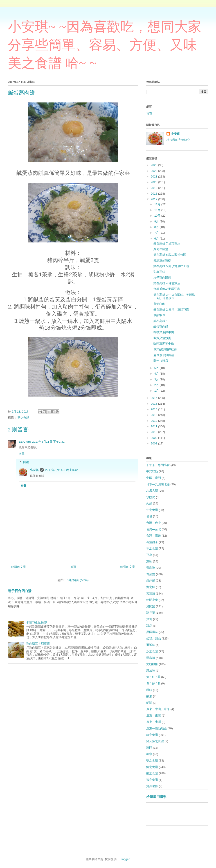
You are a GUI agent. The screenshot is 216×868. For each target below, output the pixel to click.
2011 (154, 426)
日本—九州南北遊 (158, 484)
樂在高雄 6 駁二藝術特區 (170, 255)
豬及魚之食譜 (155, 741)
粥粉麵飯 (152, 664)
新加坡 (151, 671)
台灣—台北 (154, 529)
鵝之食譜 (152, 780)
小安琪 (34, 470)
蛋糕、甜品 (154, 638)
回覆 (22, 453)
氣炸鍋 (151, 581)
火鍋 (149, 503)
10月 (158, 216)
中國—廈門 (154, 478)
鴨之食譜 (152, 760)
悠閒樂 (151, 606)
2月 (157, 385)
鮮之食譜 (152, 767)
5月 (157, 368)
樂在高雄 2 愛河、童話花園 (171, 310)
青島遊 (151, 568)
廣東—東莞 (154, 716)
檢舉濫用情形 (156, 797)
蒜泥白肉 (159, 304)
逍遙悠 (151, 645)
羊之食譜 (152, 548)
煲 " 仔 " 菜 (153, 677)
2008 (154, 443)
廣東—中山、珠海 (158, 709)
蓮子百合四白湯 (20, 591)
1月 (157, 391)
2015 (154, 404)
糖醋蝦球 (159, 315)
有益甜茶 (152, 542)
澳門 (149, 748)
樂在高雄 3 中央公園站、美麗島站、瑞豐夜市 (174, 296)
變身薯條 (152, 786)
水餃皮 (151, 497)
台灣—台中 (154, 523)
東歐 (149, 561)
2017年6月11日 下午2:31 (48, 442)
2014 (154, 409)
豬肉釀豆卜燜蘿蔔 (38, 644)
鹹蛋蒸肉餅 (161, 327)
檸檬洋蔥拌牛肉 (164, 332)
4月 (157, 374)
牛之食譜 (152, 510)
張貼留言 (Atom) (78, 580)
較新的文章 (19, 567)
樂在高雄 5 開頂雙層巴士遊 (171, 266)
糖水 (149, 754)
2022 (154, 171)
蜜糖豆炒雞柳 (162, 261)
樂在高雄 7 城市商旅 (167, 243)
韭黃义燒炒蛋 (162, 338)
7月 (157, 233)
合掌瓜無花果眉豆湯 (167, 289)
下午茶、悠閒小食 (158, 465)
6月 (157, 239)
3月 (157, 379)
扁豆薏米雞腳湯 (164, 355)
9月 (157, 221)
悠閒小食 (152, 600)
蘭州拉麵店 (161, 361)
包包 (149, 516)
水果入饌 (152, 491)
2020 (154, 182)
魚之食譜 (152, 651)
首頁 (73, 567)
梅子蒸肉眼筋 (162, 278)
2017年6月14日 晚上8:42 (62, 470)
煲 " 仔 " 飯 (153, 683)
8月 (157, 227)
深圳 (149, 619)
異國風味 (152, 632)
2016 (154, 398)
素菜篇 (151, 594)
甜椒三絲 (159, 272)
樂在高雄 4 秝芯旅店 (167, 283)
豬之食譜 (23, 418)
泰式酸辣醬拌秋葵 (165, 349)
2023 (154, 165)
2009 (154, 438)
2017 (154, 199)
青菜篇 (151, 574)
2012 (154, 421)
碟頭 (149, 690)
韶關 (149, 703)
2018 (154, 194)
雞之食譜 (152, 773)
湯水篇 (151, 658)
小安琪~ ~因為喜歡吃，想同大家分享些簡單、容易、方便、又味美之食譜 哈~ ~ (105, 45)
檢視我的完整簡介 (178, 140)
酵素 (149, 696)
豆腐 (149, 555)
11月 (158, 210)
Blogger (124, 859)
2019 (154, 188)
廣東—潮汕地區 (156, 728)
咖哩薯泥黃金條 (164, 344)
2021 (154, 176)
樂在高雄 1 (161, 321)
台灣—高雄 (154, 536)
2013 (154, 415)
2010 (154, 432)
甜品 (149, 626)
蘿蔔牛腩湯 (161, 249)
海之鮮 (151, 587)
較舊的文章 (128, 567)
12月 (158, 204)
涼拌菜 (151, 613)
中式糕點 (152, 471)
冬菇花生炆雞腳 (37, 623)
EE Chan (25, 442)
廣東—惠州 (154, 722)
